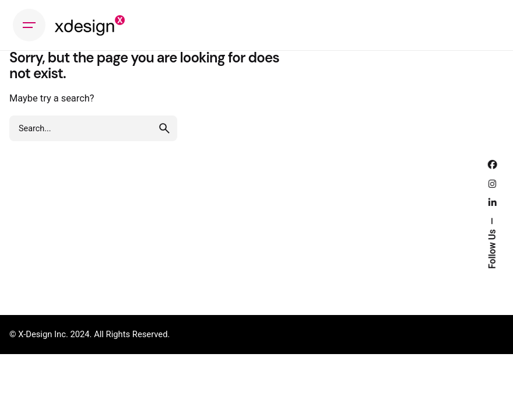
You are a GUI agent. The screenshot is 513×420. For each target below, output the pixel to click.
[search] (164, 128)
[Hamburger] (29, 25)
